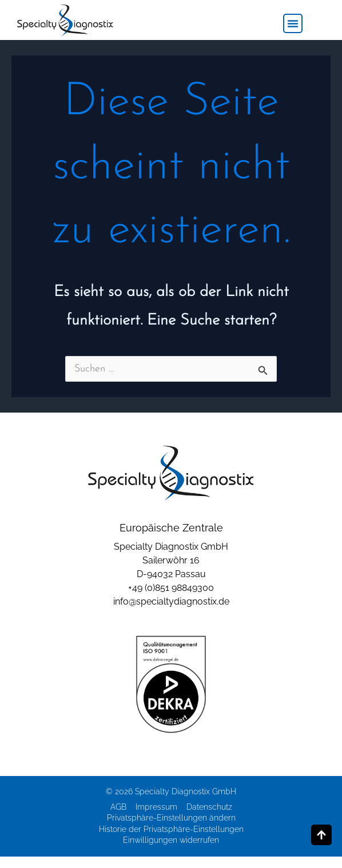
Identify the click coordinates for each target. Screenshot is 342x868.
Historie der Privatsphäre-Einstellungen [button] (171, 829)
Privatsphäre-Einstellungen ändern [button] (171, 818)
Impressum (156, 807)
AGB (118, 807)
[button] (293, 23)
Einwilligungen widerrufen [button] (171, 840)
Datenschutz (209, 807)
